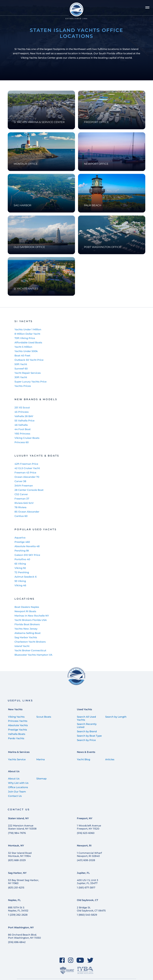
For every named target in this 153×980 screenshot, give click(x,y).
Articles (110, 759)
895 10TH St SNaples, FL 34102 (18, 909)
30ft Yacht (21, 377)
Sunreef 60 (21, 369)
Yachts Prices (23, 386)
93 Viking (20, 581)
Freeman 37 (22, 499)
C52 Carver (21, 494)
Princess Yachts (18, 721)
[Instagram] (71, 960)
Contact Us (15, 796)
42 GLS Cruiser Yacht (27, 468)
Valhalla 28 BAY (24, 416)
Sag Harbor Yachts (26, 637)
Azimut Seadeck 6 (25, 577)
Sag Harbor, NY (17, 873)
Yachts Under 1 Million (28, 329)
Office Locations (18, 787)
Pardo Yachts (16, 738)
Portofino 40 (22, 559)
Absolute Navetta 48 (27, 546)
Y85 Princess (22, 434)
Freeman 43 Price (25, 473)
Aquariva (20, 538)
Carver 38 (20, 481)
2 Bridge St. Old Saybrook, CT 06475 (91, 909)
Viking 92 (20, 568)
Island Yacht (22, 646)
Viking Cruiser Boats (27, 438)
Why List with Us (18, 783)
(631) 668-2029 (17, 860)
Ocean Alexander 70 (27, 477)
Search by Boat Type (89, 736)
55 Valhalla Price (24, 421)
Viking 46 (20, 585)
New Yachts (15, 709)
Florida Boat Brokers (27, 624)
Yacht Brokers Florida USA (31, 620)
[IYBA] (85, 970)
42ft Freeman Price (26, 464)
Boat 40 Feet (22, 356)
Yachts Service (17, 759)
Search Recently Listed (87, 726)
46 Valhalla (21, 425)
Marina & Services (19, 752)
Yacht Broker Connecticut (30, 650)
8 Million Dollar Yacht (27, 334)
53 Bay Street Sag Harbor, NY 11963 (23, 882)
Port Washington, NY (21, 927)
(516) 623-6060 (86, 833)
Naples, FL (14, 900)
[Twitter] (90, 960)
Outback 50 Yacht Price (29, 360)
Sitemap (41, 779)
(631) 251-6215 (16, 888)
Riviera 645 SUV (24, 503)
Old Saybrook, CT (88, 900)
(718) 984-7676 (17, 833)
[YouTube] (80, 960)
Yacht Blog (83, 759)
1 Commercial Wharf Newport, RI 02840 (89, 854)
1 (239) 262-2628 (18, 915)
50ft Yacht (21, 364)
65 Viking (20, 564)
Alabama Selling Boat (28, 633)
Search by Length (116, 717)
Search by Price (86, 740)
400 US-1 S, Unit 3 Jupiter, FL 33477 (88, 882)
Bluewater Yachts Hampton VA (33, 655)
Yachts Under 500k (26, 351)
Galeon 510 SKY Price (27, 555)
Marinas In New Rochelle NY (32, 616)
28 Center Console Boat (29, 490)
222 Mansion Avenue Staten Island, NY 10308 (22, 827)
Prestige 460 (22, 542)
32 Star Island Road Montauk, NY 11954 (20, 854)
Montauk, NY (16, 846)
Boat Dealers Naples (27, 607)
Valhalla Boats (17, 734)
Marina (41, 759)
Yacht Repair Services (28, 373)
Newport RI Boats (25, 611)
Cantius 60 (21, 516)
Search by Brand (87, 731)
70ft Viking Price (25, 338)
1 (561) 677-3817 (86, 888)
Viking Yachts (16, 717)
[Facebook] (62, 960)
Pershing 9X (22, 551)
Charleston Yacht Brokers (30, 642)
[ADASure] (67, 970)
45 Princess (22, 412)
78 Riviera (20, 507)
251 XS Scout (22, 408)
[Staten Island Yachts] (76, 11)
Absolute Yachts (18, 725)
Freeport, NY (85, 818)
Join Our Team (17, 792)
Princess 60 (22, 442)
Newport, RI (84, 846)
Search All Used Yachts (86, 718)
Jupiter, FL (83, 873)
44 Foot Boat (23, 429)
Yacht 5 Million (23, 347)
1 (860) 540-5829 (87, 915)
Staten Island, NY (18, 818)
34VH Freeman (24, 486)
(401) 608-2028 (86, 860)
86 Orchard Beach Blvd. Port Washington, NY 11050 (24, 936)
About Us (14, 771)
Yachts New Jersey (26, 629)
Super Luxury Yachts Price (30, 382)
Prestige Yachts (18, 730)
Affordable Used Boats (28, 342)
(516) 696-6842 (17, 942)
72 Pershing (22, 572)
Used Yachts (84, 709)
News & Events (86, 752)
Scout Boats (44, 717)
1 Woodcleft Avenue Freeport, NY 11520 (89, 827)
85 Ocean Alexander (27, 512)
